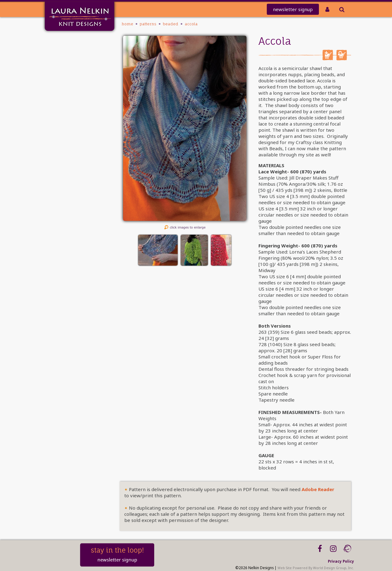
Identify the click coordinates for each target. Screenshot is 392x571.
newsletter (293, 9)
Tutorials (64, 97)
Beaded (171, 24)
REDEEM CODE (59, 65)
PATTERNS (64, 81)
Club (68, 73)
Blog (69, 121)
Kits (69, 89)
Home (67, 41)
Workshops (62, 113)
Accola (191, 24)
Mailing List (61, 49)
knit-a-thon (60, 57)
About (67, 105)
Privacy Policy (341, 561)
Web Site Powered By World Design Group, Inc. (316, 568)
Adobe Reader (318, 489)
